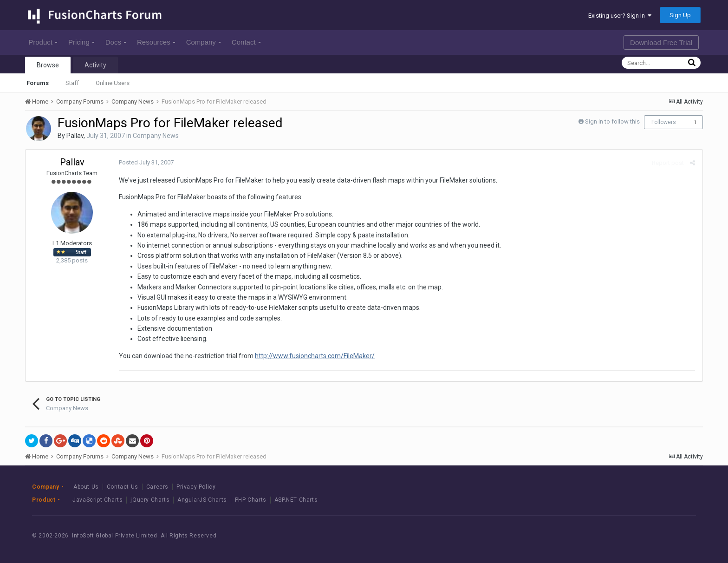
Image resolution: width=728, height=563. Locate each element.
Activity (95, 65)
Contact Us (123, 487)
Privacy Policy (196, 487)
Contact (246, 42)
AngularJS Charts (202, 500)
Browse (48, 65)
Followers (664, 122)
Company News (156, 136)
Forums (38, 83)
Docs (116, 42)
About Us (86, 487)
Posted (146, 162)
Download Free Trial (661, 43)
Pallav (75, 136)
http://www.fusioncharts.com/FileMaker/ (314, 356)
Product (43, 42)
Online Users (113, 83)
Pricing (81, 42)
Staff (72, 83)
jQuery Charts (150, 500)
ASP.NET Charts (296, 500)
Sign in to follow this (612, 121)
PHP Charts (251, 500)
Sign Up (680, 15)
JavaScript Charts (97, 500)
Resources (156, 42)
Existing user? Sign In (620, 16)
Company (204, 42)
